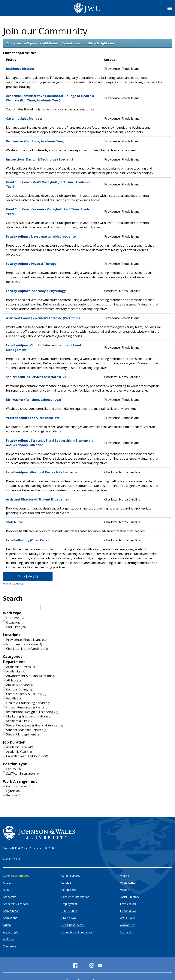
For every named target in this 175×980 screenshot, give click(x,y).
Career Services (71, 876)
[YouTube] (100, 965)
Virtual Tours (128, 918)
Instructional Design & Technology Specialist (40, 159)
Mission (124, 890)
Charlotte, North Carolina (27, 649)
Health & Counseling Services (29, 703)
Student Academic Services (27, 730)
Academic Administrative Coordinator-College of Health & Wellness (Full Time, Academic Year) (50, 98)
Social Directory (129, 897)
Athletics (14, 680)
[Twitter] (83, 965)
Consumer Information (75, 897)
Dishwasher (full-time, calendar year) (34, 400)
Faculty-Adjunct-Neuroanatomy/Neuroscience (41, 236)
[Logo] (88, 8)
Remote (14, 795)
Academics (16, 671)
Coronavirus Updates (16, 876)
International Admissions (77, 932)
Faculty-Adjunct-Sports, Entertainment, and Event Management (44, 347)
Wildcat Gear (128, 925)
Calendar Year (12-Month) (27, 756)
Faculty (14, 769)
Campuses (9, 946)
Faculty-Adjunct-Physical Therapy (31, 264)
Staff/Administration (23, 774)
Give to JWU (69, 918)
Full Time (15, 618)
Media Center (128, 883)
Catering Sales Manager (24, 119)
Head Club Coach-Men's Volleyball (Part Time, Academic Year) (48, 184)
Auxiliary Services (20, 685)
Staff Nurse (15, 522)
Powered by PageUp (13, 583)
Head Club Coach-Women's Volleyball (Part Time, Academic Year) (51, 212)
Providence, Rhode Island (27, 640)
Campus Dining (19, 689)
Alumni (7, 925)
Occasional (16, 622)
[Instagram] (92, 965)
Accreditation (11, 911)
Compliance (69, 890)
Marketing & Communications (29, 716)
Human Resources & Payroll (28, 707)
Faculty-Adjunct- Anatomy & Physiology (36, 291)
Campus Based (19, 786)
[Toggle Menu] (170, 8)
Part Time (16, 627)
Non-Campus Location (24, 644)
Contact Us (127, 932)
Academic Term (20, 747)
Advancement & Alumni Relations (31, 676)
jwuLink (124, 876)
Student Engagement (23, 734)
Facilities (14, 698)
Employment (69, 904)
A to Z (7, 883)
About (7, 890)
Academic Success (21, 667)
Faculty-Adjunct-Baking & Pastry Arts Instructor (42, 472)
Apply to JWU (11, 932)
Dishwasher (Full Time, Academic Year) (35, 141)
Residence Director (20, 69)
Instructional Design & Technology (33, 712)
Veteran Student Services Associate (33, 418)
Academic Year (19, 752)
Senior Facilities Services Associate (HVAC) (38, 377)
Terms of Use (128, 904)
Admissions (10, 918)
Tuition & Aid (128, 911)
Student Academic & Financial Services (35, 725)
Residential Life (19, 721)
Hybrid (13, 791)
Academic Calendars (15, 904)
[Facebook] (75, 965)
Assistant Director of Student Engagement (38, 499)
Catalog (66, 883)
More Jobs (28, 576)
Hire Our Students (72, 925)
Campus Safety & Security (26, 694)
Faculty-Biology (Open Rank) (27, 540)
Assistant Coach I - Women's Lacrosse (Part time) (43, 318)
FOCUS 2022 (69, 911)
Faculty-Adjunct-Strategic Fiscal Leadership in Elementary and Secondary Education (50, 443)
